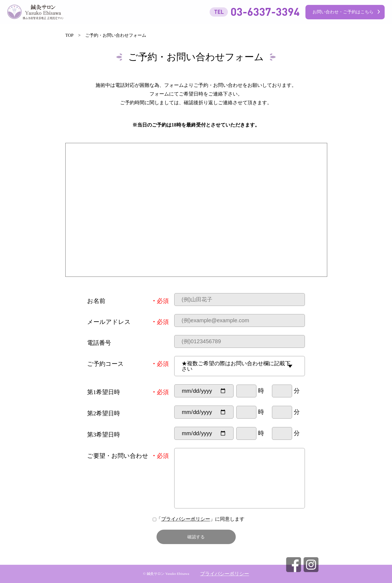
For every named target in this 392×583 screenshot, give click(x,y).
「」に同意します (196, 519)
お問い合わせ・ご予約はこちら (343, 12)
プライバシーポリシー (186, 519)
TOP (69, 35)
